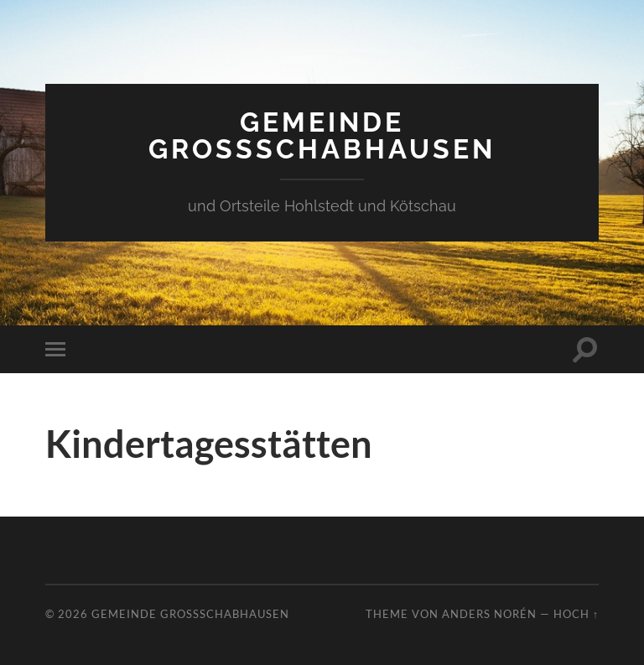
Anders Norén (489, 614)
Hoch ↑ (576, 614)
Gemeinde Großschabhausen (322, 135)
